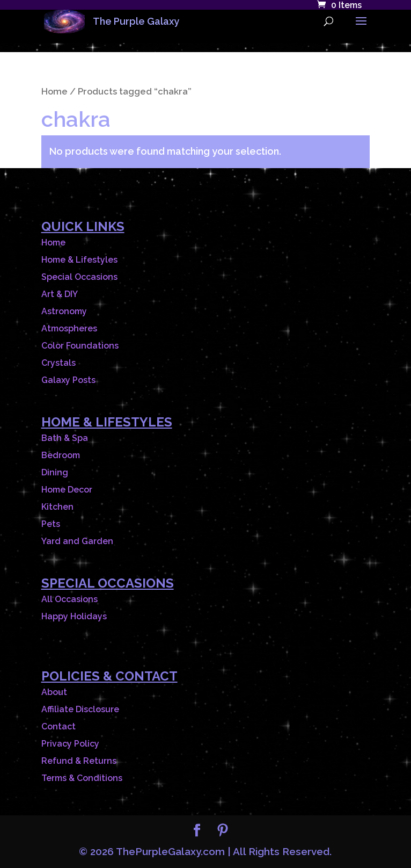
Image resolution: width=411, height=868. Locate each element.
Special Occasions (79, 277)
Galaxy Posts (68, 380)
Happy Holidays (74, 616)
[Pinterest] (223, 832)
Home (54, 91)
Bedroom (61, 455)
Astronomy (64, 311)
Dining (55, 472)
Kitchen (57, 507)
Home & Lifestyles (79, 260)
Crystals (58, 363)
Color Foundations (80, 346)
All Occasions (69, 599)
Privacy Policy (70, 744)
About (54, 692)
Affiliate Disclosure (80, 709)
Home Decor (67, 490)
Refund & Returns (79, 761)
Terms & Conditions (82, 778)
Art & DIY (60, 294)
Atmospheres (69, 328)
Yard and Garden (77, 541)
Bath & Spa (65, 438)
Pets (51, 524)
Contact (58, 726)
